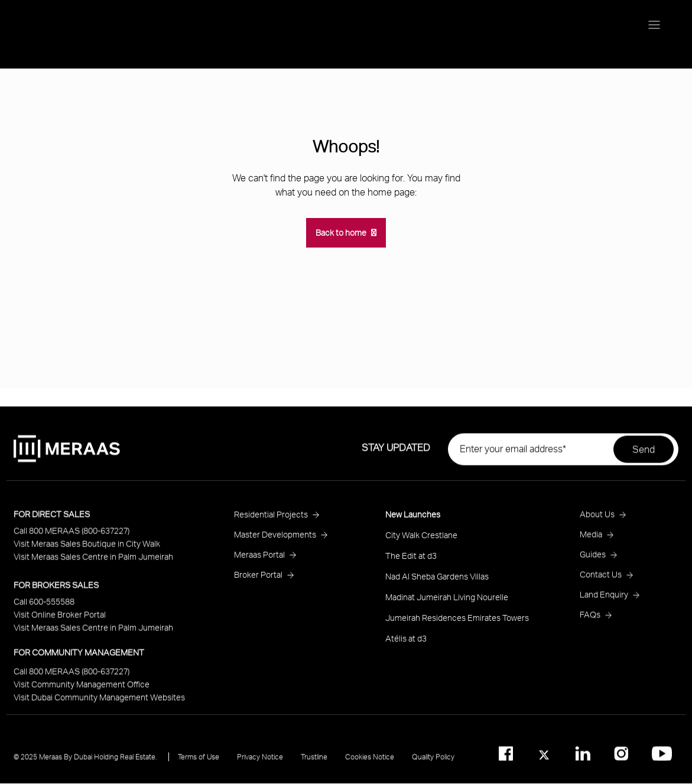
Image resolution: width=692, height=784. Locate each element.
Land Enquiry (604, 599)
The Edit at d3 (411, 560)
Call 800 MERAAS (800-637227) (72, 535)
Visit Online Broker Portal (60, 619)
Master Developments (275, 539)
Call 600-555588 (44, 606)
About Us (597, 518)
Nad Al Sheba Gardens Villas (437, 580)
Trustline (314, 761)
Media (591, 539)
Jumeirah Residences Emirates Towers (457, 622)
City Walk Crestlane (421, 539)
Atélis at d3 (406, 643)
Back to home (341, 232)
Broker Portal (258, 579)
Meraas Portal (259, 559)
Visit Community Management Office (82, 689)
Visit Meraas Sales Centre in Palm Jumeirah (93, 561)
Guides (593, 559)
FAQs (590, 619)
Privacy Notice (260, 761)
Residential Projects (271, 518)
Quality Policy (433, 761)
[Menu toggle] (654, 26)
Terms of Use (199, 761)
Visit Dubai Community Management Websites (99, 702)
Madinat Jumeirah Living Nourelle (447, 601)
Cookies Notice (370, 761)
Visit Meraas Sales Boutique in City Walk (87, 548)
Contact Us (601, 579)
